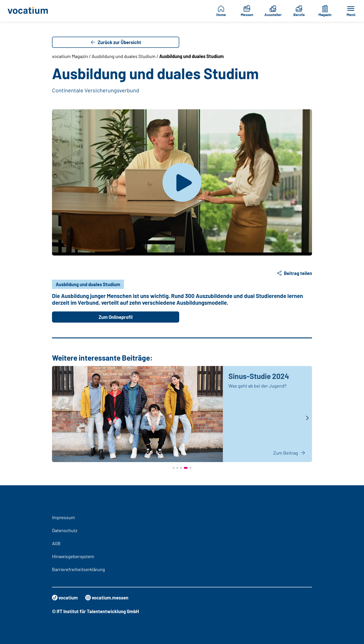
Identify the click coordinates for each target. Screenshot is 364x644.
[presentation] (57, 418)
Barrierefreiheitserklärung (78, 569)
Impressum (63, 517)
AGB (56, 543)
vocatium (65, 598)
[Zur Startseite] (30, 11)
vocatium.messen (107, 598)
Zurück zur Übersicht (116, 42)
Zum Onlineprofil (116, 317)
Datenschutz (65, 530)
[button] (174, 468)
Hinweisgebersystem (73, 556)
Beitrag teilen (294, 273)
